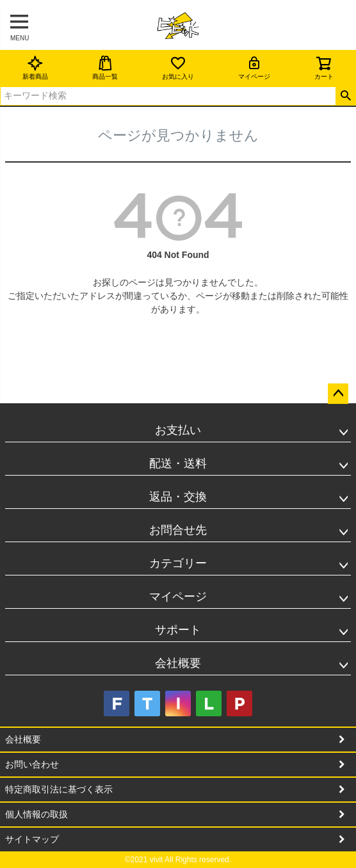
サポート (178, 630)
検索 (345, 96)
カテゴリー (178, 563)
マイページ (254, 68)
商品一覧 (105, 68)
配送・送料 (178, 463)
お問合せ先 (178, 530)
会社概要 (178, 663)
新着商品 (35, 68)
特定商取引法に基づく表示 (59, 789)
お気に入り (178, 68)
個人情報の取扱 (36, 814)
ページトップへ (338, 394)
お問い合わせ (32, 764)
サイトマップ (32, 839)
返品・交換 (178, 497)
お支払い (178, 430)
